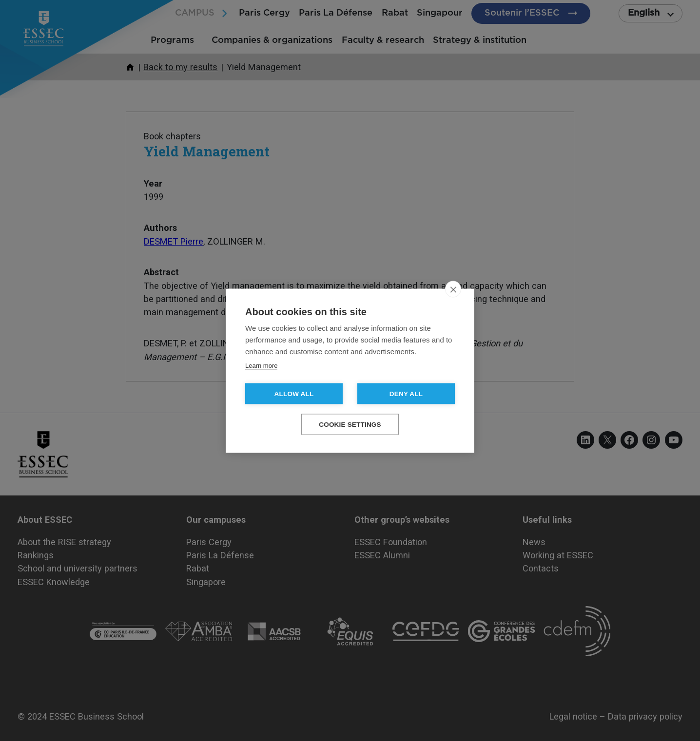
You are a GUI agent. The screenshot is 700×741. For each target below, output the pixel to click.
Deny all (406, 393)
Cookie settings (350, 424)
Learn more (261, 365)
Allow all (294, 393)
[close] (453, 289)
